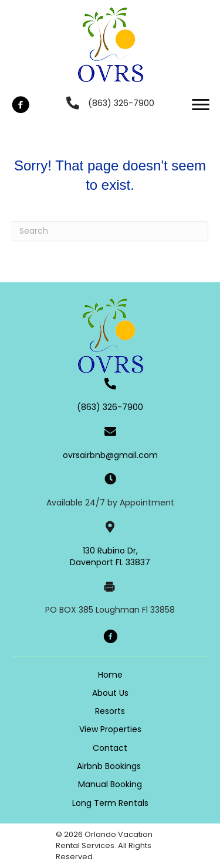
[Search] (110, 231)
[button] (21, 105)
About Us (110, 693)
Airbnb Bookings (110, 766)
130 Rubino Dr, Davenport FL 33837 (110, 556)
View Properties (110, 729)
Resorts (110, 711)
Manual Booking (110, 784)
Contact (110, 748)
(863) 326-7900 (121, 103)
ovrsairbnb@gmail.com (110, 455)
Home (110, 675)
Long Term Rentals (110, 803)
